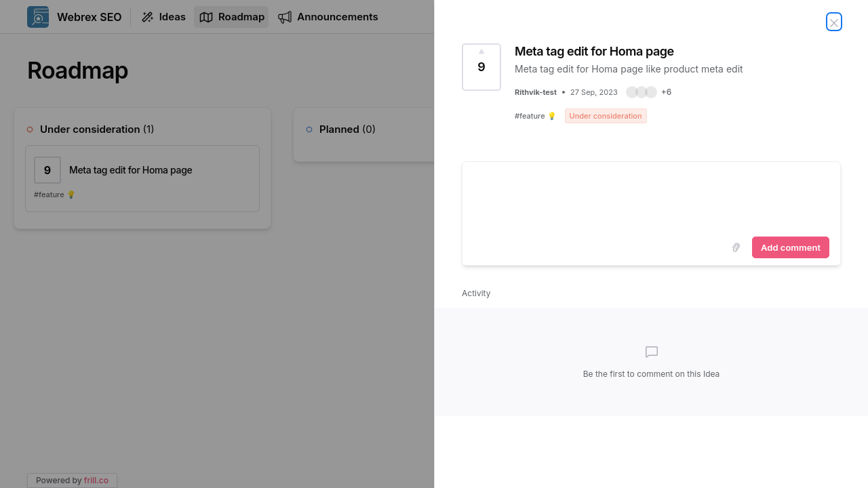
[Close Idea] (834, 22)
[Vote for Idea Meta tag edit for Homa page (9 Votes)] (481, 67)
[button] (649, 92)
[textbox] (651, 197)
